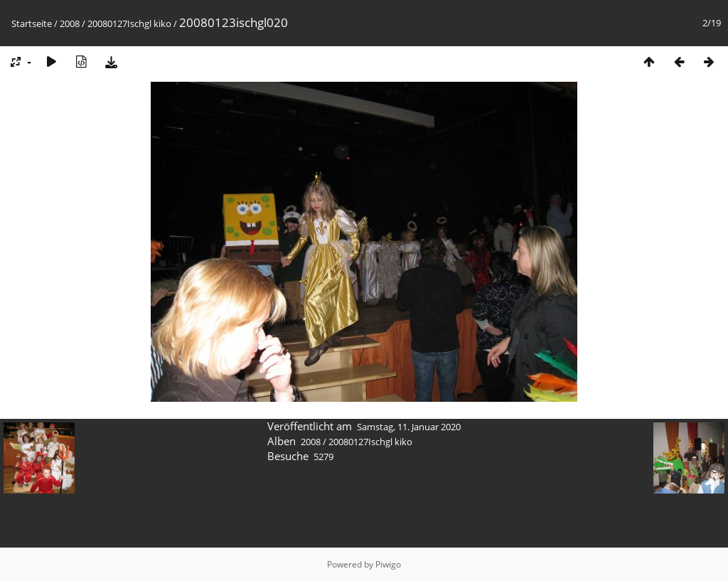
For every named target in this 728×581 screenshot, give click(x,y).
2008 (70, 23)
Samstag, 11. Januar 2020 (409, 427)
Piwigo (388, 564)
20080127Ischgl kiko (129, 23)
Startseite (32, 23)
